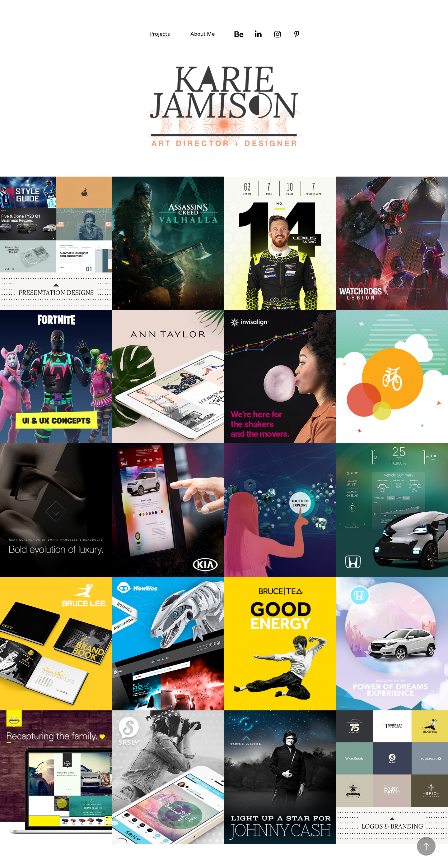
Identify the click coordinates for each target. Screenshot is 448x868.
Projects (160, 34)
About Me (203, 34)
